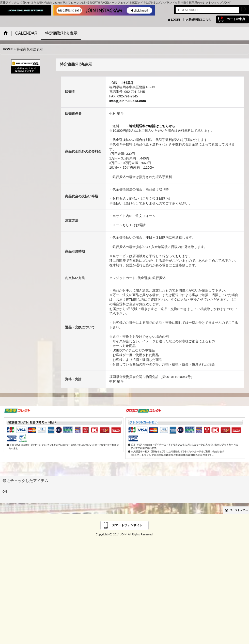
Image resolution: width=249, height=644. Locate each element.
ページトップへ (239, 510)
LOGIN (175, 20)
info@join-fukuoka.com (128, 101)
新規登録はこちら (200, 20)
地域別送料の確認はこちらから (152, 126)
